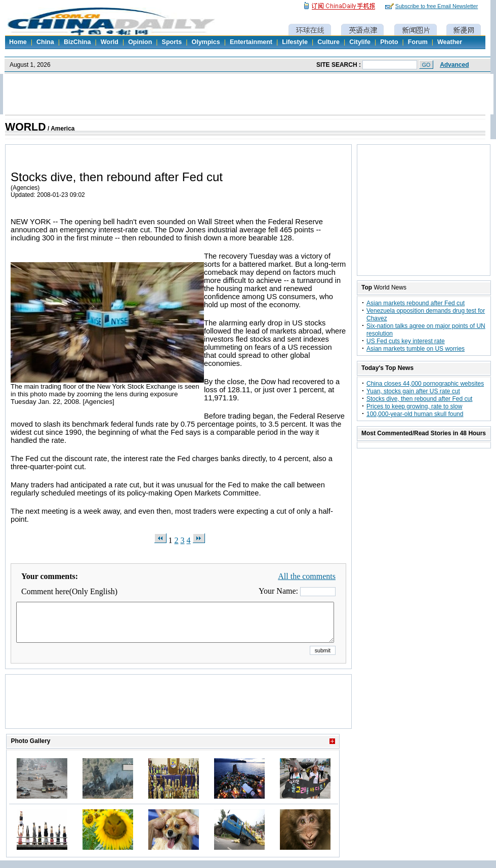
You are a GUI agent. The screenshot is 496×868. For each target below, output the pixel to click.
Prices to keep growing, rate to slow (414, 406)
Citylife (360, 42)
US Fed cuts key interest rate (406, 341)
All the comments (307, 576)
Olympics (205, 42)
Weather (450, 42)
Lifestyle (295, 42)
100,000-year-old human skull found (415, 414)
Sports (172, 42)
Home (18, 42)
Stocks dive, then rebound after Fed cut (419, 399)
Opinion (140, 42)
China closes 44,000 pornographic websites (425, 384)
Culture (328, 42)
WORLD (26, 127)
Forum (418, 42)
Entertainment (251, 42)
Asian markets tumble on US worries (416, 349)
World (110, 42)
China (45, 42)
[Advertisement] (179, 714)
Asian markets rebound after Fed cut (416, 303)
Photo (389, 42)
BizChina (77, 42)
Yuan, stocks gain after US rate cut (413, 391)
